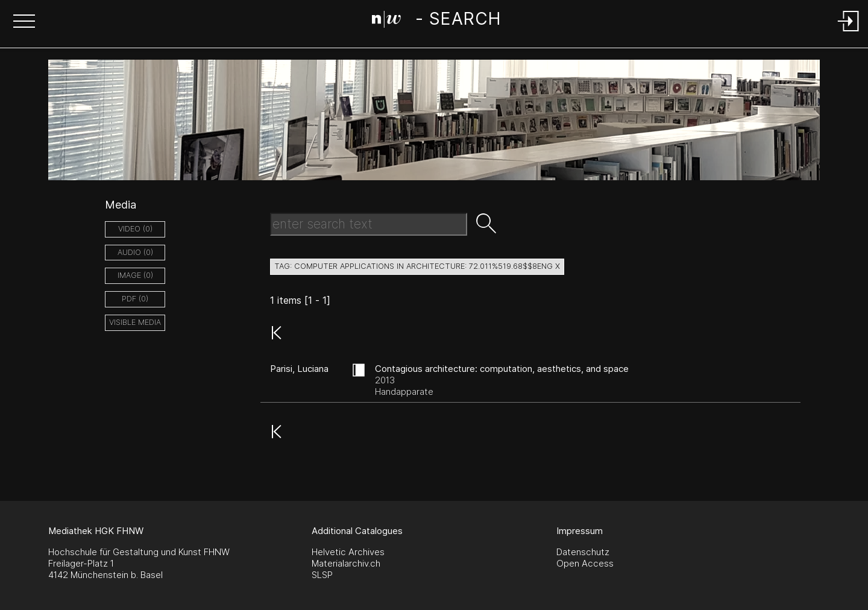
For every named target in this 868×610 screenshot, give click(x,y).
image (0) (135, 275)
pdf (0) (135, 299)
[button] (24, 22)
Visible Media (135, 322)
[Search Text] (369, 224)
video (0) (135, 229)
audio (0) (135, 252)
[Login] (849, 32)
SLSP (322, 575)
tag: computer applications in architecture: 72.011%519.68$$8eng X (417, 266)
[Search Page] (436, 21)
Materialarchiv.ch (346, 563)
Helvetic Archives (348, 552)
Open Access (585, 563)
